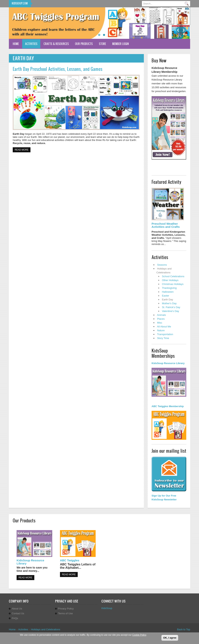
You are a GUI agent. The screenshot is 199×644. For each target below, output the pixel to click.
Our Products (84, 44)
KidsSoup (107, 608)
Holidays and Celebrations (46, 629)
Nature (161, 330)
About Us (17, 609)
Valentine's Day (171, 311)
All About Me (164, 327)
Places (161, 319)
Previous (178, 30)
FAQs (15, 618)
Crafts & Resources (56, 44)
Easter (166, 296)
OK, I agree (170, 638)
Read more (23, 150)
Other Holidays (170, 280)
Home (16, 44)
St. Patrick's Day (171, 307)
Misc (160, 323)
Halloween (168, 292)
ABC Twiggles (70, 560)
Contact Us (18, 613)
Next (184, 30)
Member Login (121, 44)
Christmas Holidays (173, 284)
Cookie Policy (139, 635)
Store (102, 44)
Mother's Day (169, 303)
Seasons (162, 265)
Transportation (165, 334)
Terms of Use (65, 613)
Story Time (163, 338)
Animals (161, 315)
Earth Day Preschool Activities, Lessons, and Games (58, 69)
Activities (31, 44)
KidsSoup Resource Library (30, 562)
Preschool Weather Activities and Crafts (166, 225)
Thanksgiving (169, 288)
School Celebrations (173, 276)
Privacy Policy (66, 609)
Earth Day (168, 300)
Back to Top (184, 629)
